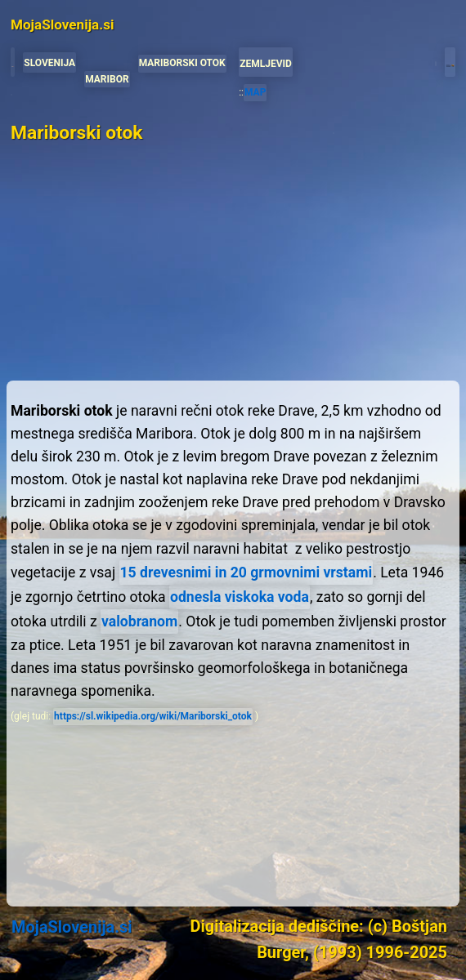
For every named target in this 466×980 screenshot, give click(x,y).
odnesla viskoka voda (240, 597)
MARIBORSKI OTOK (182, 63)
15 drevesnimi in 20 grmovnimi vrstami (246, 572)
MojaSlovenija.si (72, 927)
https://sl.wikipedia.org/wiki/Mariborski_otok (153, 716)
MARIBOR (107, 79)
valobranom (139, 621)
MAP (255, 92)
